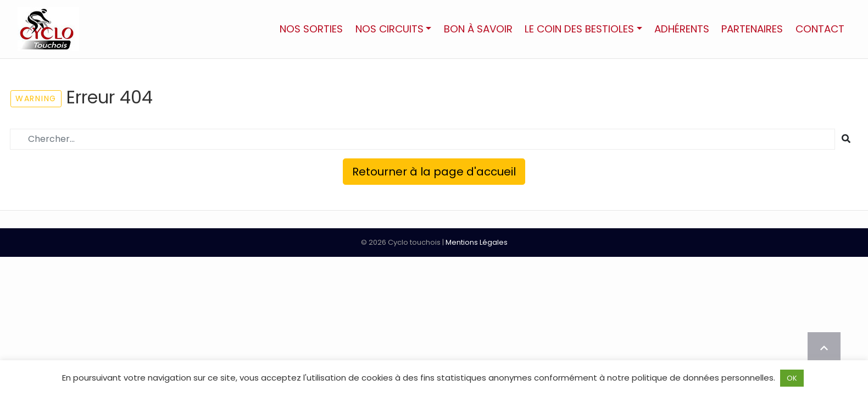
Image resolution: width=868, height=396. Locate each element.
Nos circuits (390, 29)
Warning (36, 98)
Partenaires (752, 29)
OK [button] (792, 378)
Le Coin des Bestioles (579, 29)
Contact (820, 29)
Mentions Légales (477, 242)
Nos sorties (311, 29)
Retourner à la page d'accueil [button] (434, 172)
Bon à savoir (478, 29)
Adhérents (682, 29)
